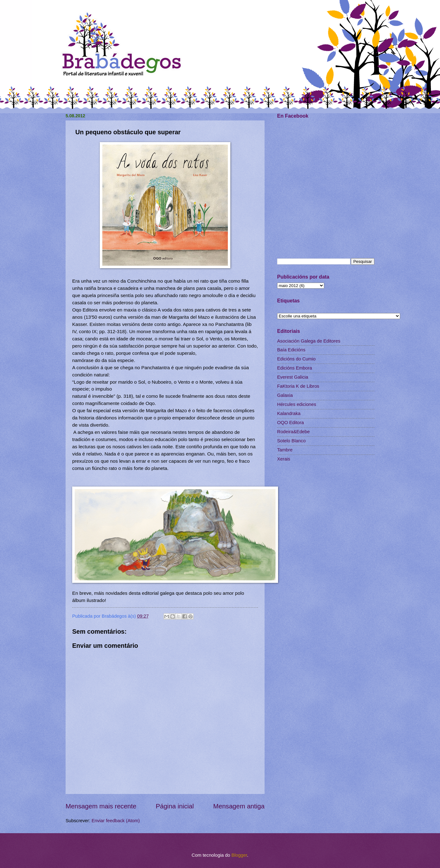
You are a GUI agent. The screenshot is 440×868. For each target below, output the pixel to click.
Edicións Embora (295, 368)
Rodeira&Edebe (293, 432)
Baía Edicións (291, 350)
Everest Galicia (293, 377)
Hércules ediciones (297, 404)
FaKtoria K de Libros (298, 386)
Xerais (284, 459)
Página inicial (175, 806)
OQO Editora (290, 423)
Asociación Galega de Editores (309, 341)
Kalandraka (289, 413)
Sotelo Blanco (291, 441)
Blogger (239, 855)
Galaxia (285, 395)
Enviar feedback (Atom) (116, 821)
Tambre (285, 450)
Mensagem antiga (239, 806)
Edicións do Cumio (296, 359)
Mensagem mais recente (101, 806)
